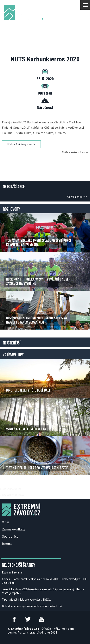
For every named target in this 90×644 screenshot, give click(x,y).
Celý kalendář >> (77, 197)
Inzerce (7, 544)
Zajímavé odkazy (14, 529)
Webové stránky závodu (21, 144)
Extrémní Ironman (13, 572)
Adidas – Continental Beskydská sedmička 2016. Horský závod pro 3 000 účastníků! (45, 581)
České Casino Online (11, 489)
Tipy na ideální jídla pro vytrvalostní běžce (27, 600)
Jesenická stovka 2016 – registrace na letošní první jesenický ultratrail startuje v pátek (44, 591)
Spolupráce (10, 536)
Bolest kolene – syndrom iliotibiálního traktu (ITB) (32, 606)
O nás (6, 522)
